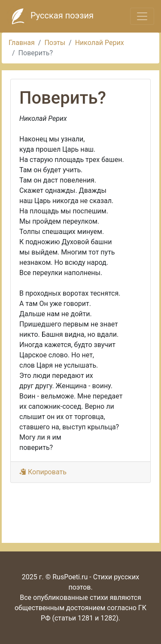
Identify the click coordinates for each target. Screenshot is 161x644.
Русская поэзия (50, 16)
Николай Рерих (100, 43)
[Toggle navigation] (142, 16)
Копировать (43, 472)
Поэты (55, 43)
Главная (22, 43)
